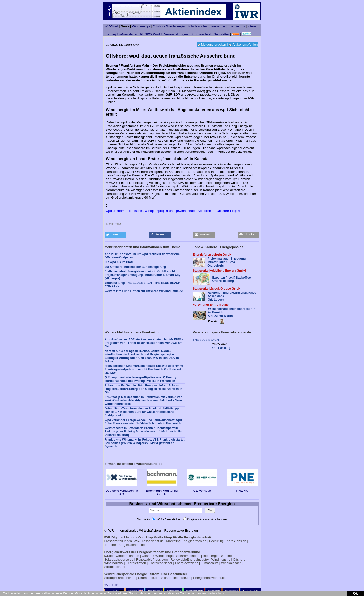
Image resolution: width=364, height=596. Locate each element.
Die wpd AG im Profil (119, 262)
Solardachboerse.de (119, 559)
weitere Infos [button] (216, 593)
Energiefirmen (136, 563)
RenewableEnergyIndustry (189, 559)
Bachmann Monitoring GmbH (162, 491)
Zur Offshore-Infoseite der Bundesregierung (135, 267)
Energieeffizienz (186, 563)
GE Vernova (202, 489)
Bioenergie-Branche (217, 556)
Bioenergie (217, 26)
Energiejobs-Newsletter (121, 34)
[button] (116, 235)
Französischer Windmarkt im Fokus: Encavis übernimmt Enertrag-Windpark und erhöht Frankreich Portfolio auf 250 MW (144, 369)
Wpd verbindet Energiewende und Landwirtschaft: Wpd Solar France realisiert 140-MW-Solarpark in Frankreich (143, 422)
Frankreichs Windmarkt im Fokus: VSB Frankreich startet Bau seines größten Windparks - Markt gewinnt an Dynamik (145, 443)
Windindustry (221, 559)
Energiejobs (236, 26)
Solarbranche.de (188, 556)
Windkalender (231, 563)
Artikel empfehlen (245, 44)
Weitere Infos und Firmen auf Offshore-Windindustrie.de (144, 291)
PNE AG (242, 489)
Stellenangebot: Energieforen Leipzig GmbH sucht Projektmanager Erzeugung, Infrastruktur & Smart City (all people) (143, 275)
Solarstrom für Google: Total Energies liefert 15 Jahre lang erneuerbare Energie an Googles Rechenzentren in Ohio (144, 389)
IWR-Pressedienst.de (148, 541)
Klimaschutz (210, 563)
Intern (252, 26)
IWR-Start (111, 26)
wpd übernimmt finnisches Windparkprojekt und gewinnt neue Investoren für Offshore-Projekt (173, 211)
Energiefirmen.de (194, 541)
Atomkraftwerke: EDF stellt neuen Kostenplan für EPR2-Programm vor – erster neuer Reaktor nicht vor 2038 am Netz (144, 343)
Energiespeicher (160, 563)
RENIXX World (151, 34)
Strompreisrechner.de (120, 578)
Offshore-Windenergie (158, 556)
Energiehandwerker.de (209, 578)
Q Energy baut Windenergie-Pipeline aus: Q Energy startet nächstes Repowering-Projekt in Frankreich (141, 379)
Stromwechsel (201, 34)
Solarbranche (197, 26)
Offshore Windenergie (169, 26)
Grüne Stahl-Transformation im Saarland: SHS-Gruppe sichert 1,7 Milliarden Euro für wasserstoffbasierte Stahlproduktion (143, 412)
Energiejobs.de (236, 541)
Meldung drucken (213, 44)
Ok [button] (355, 593)
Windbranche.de (127, 556)
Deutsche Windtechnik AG (122, 491)
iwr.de (109, 556)
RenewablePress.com (152, 559)
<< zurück (112, 585)
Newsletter (221, 34)
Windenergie (141, 26)
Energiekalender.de (131, 545)
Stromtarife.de (148, 578)
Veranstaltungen (176, 34)
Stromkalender (115, 567)
